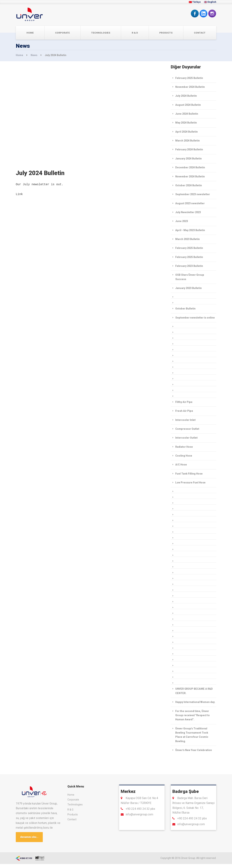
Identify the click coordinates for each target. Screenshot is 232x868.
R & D (135, 33)
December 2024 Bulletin (190, 167)
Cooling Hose (184, 456)
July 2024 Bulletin (186, 96)
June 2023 (182, 221)
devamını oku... (30, 837)
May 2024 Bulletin (186, 123)
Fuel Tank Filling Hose (189, 474)
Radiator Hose (184, 447)
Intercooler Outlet (186, 438)
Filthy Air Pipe (184, 402)
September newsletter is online (195, 318)
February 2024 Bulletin (189, 149)
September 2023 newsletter (193, 194)
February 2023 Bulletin (189, 266)
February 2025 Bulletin (189, 78)
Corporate (62, 33)
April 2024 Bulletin (187, 132)
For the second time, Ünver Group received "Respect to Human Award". (192, 715)
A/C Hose (181, 465)
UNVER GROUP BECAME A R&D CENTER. (194, 691)
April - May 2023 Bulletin (190, 230)
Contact (200, 33)
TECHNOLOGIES (101, 33)
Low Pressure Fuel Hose (190, 483)
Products (166, 33)
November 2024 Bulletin (190, 87)
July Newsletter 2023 (188, 212)
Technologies (75, 805)
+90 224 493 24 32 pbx (140, 809)
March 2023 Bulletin (188, 239)
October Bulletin (185, 309)
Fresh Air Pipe (184, 411)
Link (19, 194)
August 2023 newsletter (190, 203)
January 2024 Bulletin (188, 159)
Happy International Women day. (195, 702)
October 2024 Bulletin (189, 185)
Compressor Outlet (187, 429)
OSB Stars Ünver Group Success (190, 277)
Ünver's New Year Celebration (194, 750)
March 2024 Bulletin (188, 141)
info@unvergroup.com (139, 814)
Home (30, 33)
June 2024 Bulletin (187, 114)
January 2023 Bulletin (188, 288)
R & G (70, 810)
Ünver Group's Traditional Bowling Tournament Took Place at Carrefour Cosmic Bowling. (192, 735)
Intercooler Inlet (185, 420)
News (34, 55)
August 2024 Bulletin (188, 105)
